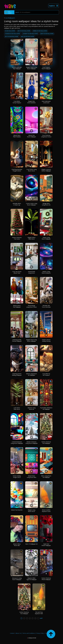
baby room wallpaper (47, 34)
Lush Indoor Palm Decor (17, 408)
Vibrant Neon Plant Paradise (17, 136)
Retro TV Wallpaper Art (31, 544)
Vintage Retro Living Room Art (46, 204)
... (38, 618)
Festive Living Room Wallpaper (46, 238)
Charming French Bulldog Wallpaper (17, 374)
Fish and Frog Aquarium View (39, 613)
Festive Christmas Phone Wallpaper (46, 579)
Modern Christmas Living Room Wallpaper (32, 443)
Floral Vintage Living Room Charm (31, 306)
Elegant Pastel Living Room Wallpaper (32, 68)
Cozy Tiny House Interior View (17, 272)
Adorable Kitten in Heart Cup (17, 204)
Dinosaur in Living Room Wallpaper (17, 579)
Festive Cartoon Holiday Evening (46, 340)
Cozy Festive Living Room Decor (32, 170)
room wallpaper (10, 31)
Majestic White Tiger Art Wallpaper (31, 579)
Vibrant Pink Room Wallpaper (31, 136)
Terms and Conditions (29, 633)
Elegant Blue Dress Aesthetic (31, 102)
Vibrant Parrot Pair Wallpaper (17, 306)
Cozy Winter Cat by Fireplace (17, 102)
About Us (18, 633)
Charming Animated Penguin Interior (17, 170)
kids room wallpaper (24, 31)
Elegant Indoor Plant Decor (32, 238)
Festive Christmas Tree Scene (17, 238)
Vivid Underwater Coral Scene (46, 102)
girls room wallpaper (27, 37)
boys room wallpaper (12, 37)
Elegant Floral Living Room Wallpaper (32, 340)
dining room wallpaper (40, 31)
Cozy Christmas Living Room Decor (46, 136)
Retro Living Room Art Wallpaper (46, 477)
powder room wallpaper (12, 34)
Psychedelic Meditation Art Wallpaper (46, 408)
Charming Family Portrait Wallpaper (17, 340)
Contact (12, 633)
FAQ (46, 633)
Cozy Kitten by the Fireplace (46, 374)
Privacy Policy (40, 633)
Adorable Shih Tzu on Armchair (46, 306)
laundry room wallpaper (30, 34)
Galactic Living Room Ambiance (46, 272)
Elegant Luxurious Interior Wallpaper (46, 170)
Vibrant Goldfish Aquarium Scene (46, 511)
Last (41, 618)
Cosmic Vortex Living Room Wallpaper (32, 204)
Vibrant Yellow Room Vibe (17, 545)
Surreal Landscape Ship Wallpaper (17, 68)
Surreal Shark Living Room (32, 272)
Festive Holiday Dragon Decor (17, 477)
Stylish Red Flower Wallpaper (46, 545)
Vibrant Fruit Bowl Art (17, 510)
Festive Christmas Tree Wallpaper (46, 443)
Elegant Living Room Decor (32, 511)
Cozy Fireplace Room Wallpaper (46, 68)
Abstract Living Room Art (32, 408)
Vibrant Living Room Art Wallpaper (31, 374)
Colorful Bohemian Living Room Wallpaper (17, 443)
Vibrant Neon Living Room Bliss (32, 477)
